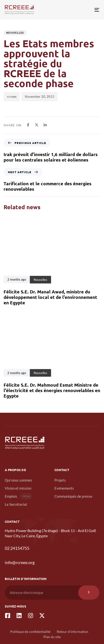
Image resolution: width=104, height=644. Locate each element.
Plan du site (52, 637)
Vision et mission (18, 488)
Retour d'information (73, 632)
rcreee (12, 96)
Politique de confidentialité (30, 632)
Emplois (18, 496)
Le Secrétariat (16, 504)
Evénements (64, 488)
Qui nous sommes (18, 480)
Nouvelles (15, 33)
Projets (60, 480)
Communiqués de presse (73, 496)
